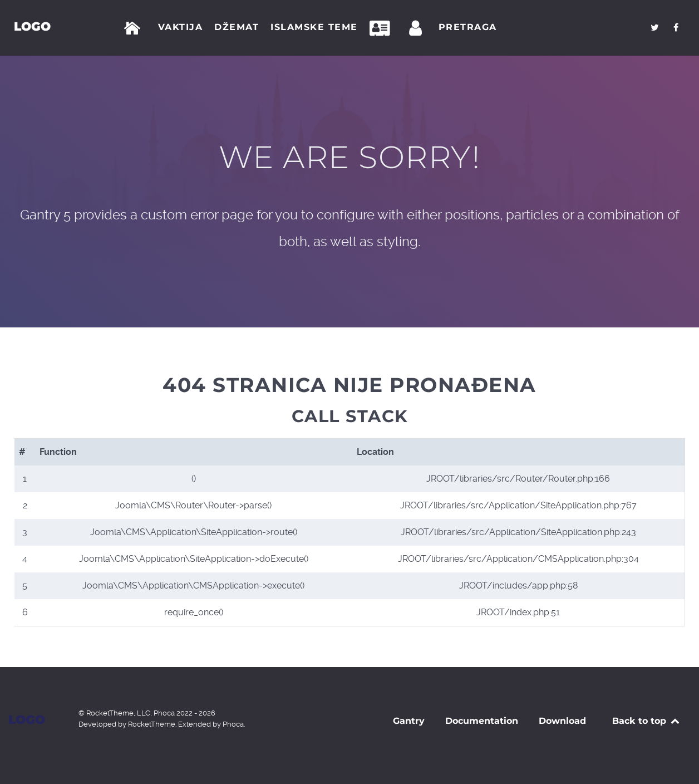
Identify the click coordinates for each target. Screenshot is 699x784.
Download (562, 721)
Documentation (482, 721)
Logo (32, 26)
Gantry (409, 721)
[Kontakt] (383, 28)
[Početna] (134, 28)
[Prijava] (417, 28)
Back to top (646, 721)
